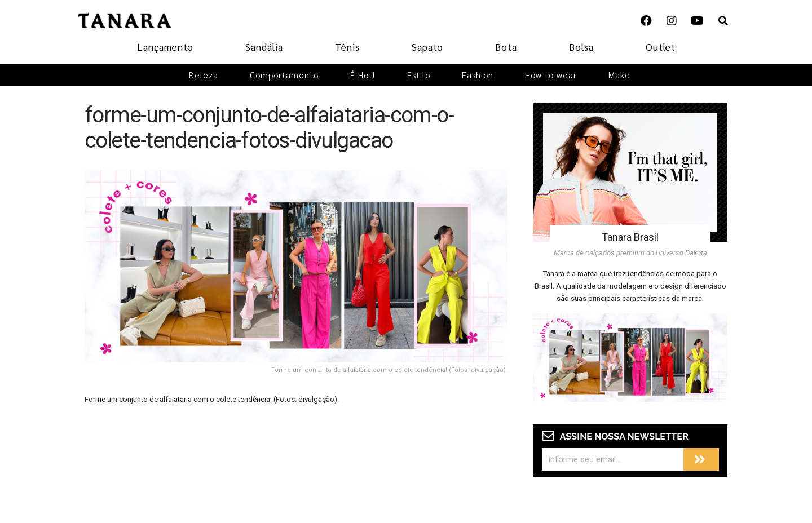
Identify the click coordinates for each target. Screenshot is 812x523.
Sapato (427, 47)
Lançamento (165, 47)
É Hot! (363, 75)
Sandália (264, 47)
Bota (506, 47)
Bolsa (581, 47)
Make (619, 75)
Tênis (347, 47)
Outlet (661, 47)
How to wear (551, 75)
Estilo (419, 75)
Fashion (478, 75)
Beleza (204, 75)
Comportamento (284, 75)
